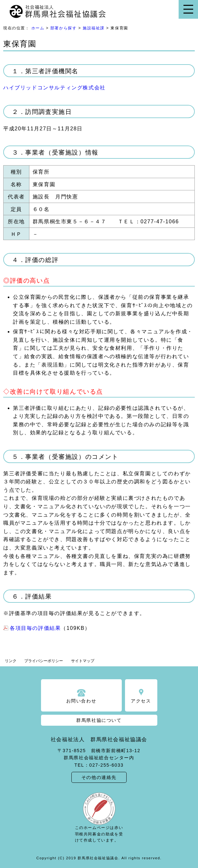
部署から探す (64, 28)
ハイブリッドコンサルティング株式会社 (54, 88)
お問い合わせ (81, 701)
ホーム (38, 28)
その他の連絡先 (99, 777)
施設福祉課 (94, 28)
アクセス (141, 701)
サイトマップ (83, 661)
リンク (11, 661)
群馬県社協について (99, 720)
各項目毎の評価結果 (35, 628)
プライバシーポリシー (44, 661)
